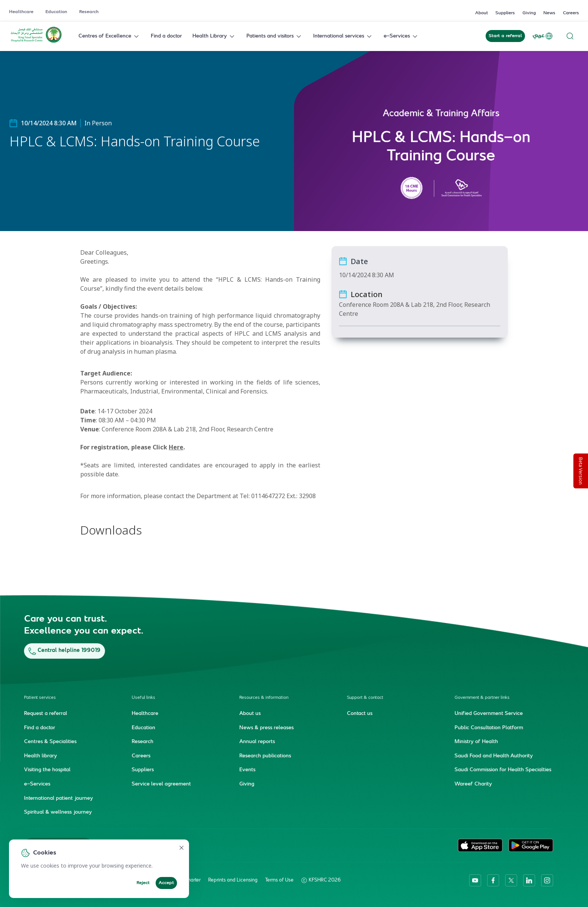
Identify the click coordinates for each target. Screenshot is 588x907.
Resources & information (264, 698)
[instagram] (547, 880)
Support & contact (365, 698)
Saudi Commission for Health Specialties (503, 770)
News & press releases (266, 728)
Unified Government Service (489, 713)
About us (250, 713)
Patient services (40, 698)
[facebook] (493, 880)
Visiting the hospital (47, 770)
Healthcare (21, 12)
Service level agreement (161, 784)
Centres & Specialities (50, 742)
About (481, 13)
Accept (166, 883)
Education (56, 12)
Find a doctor (166, 36)
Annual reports (257, 742)
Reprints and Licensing (233, 880)
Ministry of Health (476, 742)
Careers (571, 13)
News (549, 13)
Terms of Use (279, 880)
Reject (143, 883)
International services (343, 36)
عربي (543, 36)
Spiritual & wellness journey (58, 812)
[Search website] (570, 36)
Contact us (360, 713)
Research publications (265, 756)
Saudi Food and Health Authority (494, 756)
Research (89, 12)
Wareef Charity (473, 784)
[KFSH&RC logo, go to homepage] (36, 42)
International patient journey (58, 798)
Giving (529, 13)
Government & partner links (482, 698)
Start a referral (505, 36)
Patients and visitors (274, 36)
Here (176, 447)
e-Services (401, 36)
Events (247, 770)
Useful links (143, 698)
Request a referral (46, 713)
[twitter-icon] (511, 880)
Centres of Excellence (109, 36)
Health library (40, 756)
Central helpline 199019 (64, 651)
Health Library (214, 36)
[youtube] (475, 880)
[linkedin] (529, 880)
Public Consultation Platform (489, 728)
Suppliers (505, 13)
